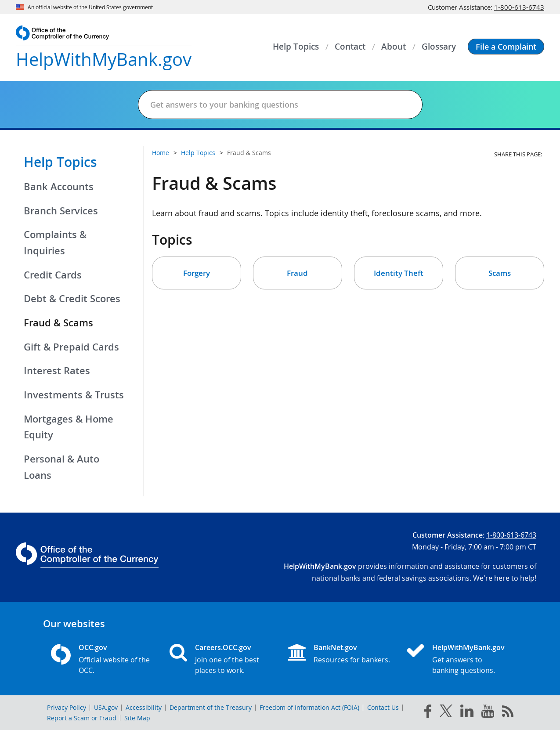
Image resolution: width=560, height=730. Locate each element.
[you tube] (488, 713)
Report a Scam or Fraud (82, 718)
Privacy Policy (67, 707)
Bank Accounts (59, 187)
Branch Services (61, 211)
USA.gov (106, 707)
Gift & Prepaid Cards (71, 347)
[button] (506, 47)
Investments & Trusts (74, 395)
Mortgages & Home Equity (69, 427)
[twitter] (446, 713)
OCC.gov (93, 647)
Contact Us (383, 707)
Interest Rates (57, 371)
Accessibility (144, 707)
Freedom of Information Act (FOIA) (309, 707)
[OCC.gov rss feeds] (508, 713)
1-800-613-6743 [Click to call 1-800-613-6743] (519, 7)
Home (161, 153)
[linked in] (467, 713)
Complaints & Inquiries (55, 243)
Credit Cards (53, 275)
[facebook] (428, 713)
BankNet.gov (335, 647)
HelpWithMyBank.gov (468, 647)
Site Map (137, 718)
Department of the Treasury (211, 707)
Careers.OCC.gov (223, 647)
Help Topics (60, 162)
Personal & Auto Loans (61, 467)
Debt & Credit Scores (72, 299)
